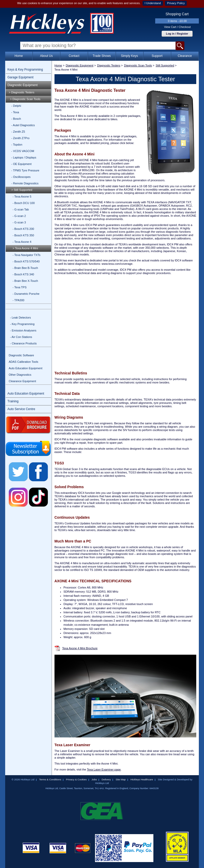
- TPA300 (18, 300)
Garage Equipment (21, 77)
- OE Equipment (21, 164)
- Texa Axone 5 (22, 197)
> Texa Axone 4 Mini (25, 248)
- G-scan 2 (19, 216)
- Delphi (16, 106)
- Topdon (17, 145)
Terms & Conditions (50, 779)
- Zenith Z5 (18, 132)
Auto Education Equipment (26, 368)
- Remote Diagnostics (25, 183)
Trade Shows (102, 56)
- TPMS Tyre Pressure (25, 170)
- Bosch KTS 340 (23, 274)
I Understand (153, 3)
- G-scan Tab (21, 209)
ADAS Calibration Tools (23, 362)
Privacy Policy (176, 3)
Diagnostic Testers (109, 65)
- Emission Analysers (23, 330)
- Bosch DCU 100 (24, 203)
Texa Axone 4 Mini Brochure (80, 648)
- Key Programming (22, 324)
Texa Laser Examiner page (104, 769)
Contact (74, 56)
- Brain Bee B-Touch (25, 268)
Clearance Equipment (22, 381)
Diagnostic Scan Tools (138, 65)
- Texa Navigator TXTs (27, 255)
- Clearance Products (23, 343)
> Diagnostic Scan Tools (25, 99)
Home (19, 56)
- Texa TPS (20, 287)
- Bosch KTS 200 (23, 229)
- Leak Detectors (21, 318)
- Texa (15, 112)
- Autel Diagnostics (23, 125)
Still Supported (165, 65)
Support (157, 56)
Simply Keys (129, 56)
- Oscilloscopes (21, 177)
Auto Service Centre (21, 409)
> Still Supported (22, 190)
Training (13, 401)
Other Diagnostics (20, 375)
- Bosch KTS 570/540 (26, 261)
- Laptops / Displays (24, 157)
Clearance (185, 56)
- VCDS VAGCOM (23, 151)
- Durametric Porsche (26, 294)
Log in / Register (177, 34)
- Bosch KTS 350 (23, 235)
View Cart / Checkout (177, 27)
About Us (46, 56)
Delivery (106, 779)
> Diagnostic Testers (22, 92)
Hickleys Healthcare (142, 779)
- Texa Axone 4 (22, 242)
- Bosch (16, 119)
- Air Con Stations (21, 337)
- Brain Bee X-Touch (25, 281)
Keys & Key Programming (25, 70)
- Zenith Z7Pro (20, 138)
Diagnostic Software (21, 355)
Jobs (94, 779)
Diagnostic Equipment (23, 85)
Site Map (121, 779)
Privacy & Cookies (76, 779)
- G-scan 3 (19, 222)
